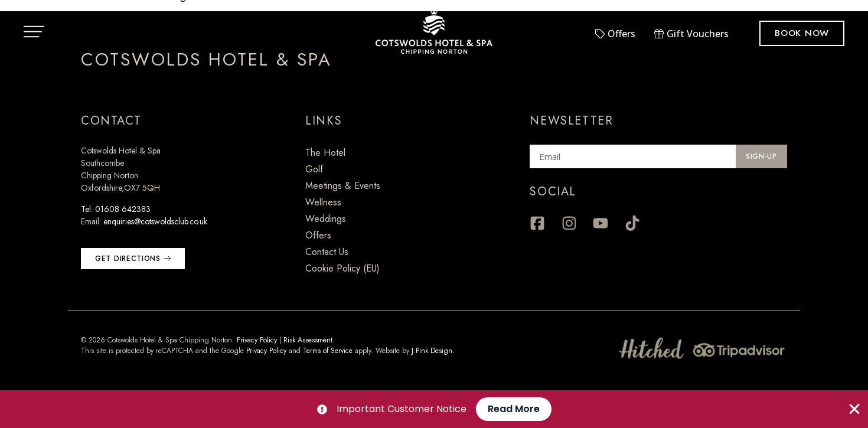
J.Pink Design (432, 351)
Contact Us (327, 252)
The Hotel (325, 153)
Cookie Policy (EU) (342, 268)
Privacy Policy (257, 340)
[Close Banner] (855, 409)
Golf (314, 169)
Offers (318, 235)
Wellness (323, 202)
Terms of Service (328, 351)
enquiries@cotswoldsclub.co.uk (155, 221)
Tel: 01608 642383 (116, 209)
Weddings (326, 219)
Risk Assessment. (309, 340)
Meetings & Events (343, 186)
